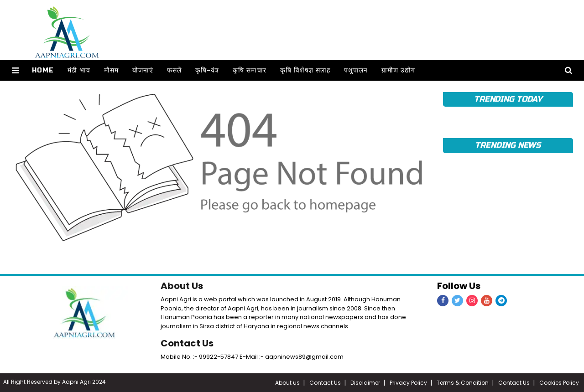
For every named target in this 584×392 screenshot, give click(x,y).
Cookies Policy (559, 383)
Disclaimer (365, 383)
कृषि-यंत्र (207, 70)
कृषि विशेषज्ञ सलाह (305, 70)
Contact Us (187, 343)
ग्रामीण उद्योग (398, 70)
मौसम (111, 70)
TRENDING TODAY (508, 99)
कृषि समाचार (250, 70)
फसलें (174, 70)
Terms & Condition (463, 383)
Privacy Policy (408, 383)
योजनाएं (143, 70)
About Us (182, 286)
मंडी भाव (79, 70)
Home (43, 70)
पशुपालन (356, 70)
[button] (15, 70)
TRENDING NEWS (508, 145)
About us (287, 383)
